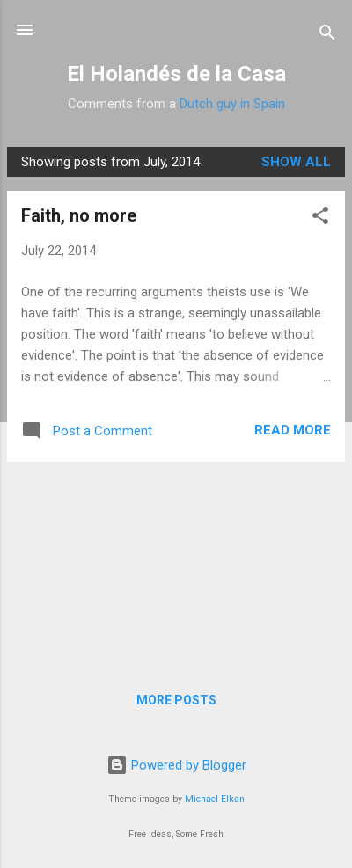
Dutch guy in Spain (232, 104)
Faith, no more (79, 215)
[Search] (327, 36)
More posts (176, 700)
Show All (296, 162)
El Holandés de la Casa (176, 74)
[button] (320, 219)
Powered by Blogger (176, 765)
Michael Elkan (215, 799)
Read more (293, 430)
